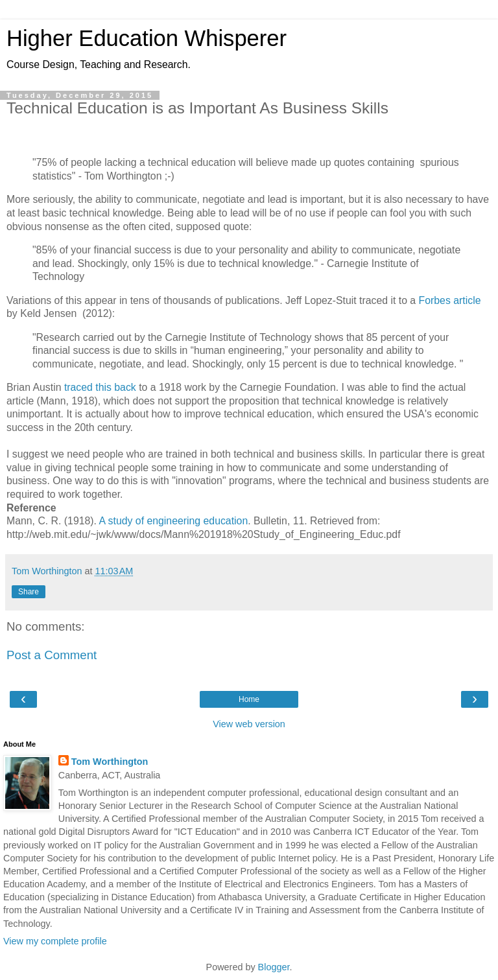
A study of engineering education (174, 521)
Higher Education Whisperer (147, 38)
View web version (249, 724)
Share (29, 592)
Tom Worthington (110, 762)
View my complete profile (55, 941)
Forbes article (450, 300)
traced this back (100, 387)
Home (249, 699)
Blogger (274, 967)
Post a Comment (52, 655)
